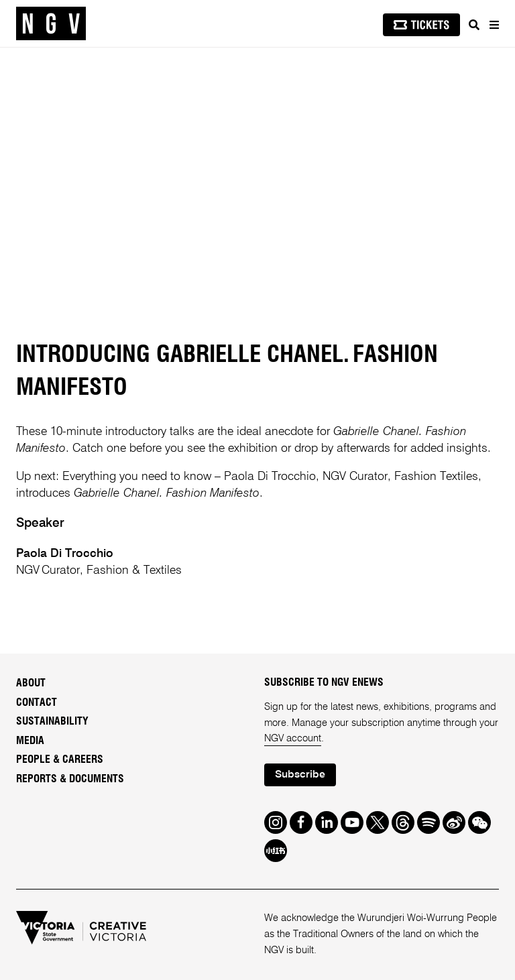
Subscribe (300, 775)
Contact (37, 702)
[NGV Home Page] (51, 24)
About (31, 683)
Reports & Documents (70, 779)
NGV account (293, 739)
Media (30, 741)
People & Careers (60, 759)
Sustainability (52, 721)
